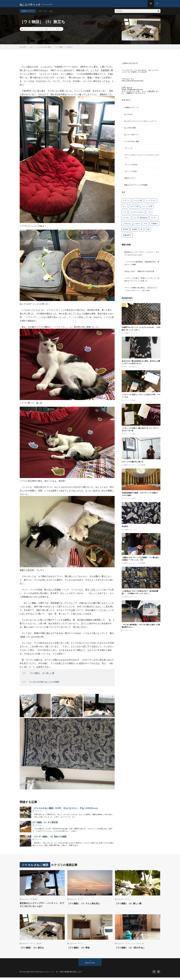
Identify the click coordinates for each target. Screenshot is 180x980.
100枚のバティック (132, 109)
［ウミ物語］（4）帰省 (80, 950)
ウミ (53, 31)
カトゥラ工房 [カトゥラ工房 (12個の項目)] (147, 206)
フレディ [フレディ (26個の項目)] (154, 218)
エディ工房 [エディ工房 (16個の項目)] (134, 206)
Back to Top (90, 965)
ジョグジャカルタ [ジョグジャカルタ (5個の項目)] (137, 212)
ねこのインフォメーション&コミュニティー (142, 122)
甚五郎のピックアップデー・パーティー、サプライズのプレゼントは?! (42, 907)
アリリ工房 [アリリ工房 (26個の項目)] (138, 201)
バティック (42, 13)
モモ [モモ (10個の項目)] (146, 224)
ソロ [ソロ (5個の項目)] (149, 212)
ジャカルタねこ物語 (41, 31)
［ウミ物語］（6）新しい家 (42, 675)
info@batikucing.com (135, 91)
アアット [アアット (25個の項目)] (126, 201)
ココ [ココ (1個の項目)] (125, 212)
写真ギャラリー (130, 178)
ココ (134, 946)
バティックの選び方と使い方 (132, 461)
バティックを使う (131, 172)
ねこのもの (129, 116)
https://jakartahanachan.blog (133, 82)
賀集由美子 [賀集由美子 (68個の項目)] (127, 235)
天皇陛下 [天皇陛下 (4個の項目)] (155, 224)
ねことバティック (47, 974)
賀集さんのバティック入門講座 (137, 185)
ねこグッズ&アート (132, 136)
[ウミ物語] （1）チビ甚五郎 (45, 824)
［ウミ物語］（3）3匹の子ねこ (132, 950)
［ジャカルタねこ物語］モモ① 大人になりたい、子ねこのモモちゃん (65, 810)
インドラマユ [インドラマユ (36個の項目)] (151, 201)
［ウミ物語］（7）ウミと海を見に (86, 905)
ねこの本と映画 (130, 129)
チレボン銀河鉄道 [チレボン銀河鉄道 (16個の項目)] (140, 218)
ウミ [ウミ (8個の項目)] (125, 206)
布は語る (125, 525)
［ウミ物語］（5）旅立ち (33, 950)
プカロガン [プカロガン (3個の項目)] (127, 224)
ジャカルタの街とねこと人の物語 (44, 684)
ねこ (51, 13)
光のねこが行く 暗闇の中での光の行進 (140, 271)
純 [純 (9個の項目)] (142, 229)
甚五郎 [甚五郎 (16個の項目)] (126, 229)
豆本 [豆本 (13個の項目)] (148, 229)
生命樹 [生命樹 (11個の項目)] (134, 229)
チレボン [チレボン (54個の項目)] (126, 218)
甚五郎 (58, 31)
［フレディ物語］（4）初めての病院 (49, 838)
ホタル (139, 946)
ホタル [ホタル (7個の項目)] (138, 224)
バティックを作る (131, 165)
